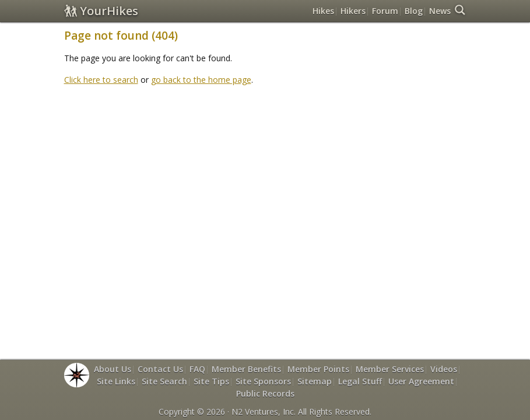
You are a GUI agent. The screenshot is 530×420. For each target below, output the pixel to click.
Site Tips (211, 381)
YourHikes (101, 11)
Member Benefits (246, 369)
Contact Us (160, 369)
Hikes (323, 11)
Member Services (390, 369)
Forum (385, 11)
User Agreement (421, 381)
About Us (113, 369)
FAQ (197, 369)
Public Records (265, 393)
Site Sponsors (263, 381)
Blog (414, 11)
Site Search (164, 381)
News (440, 11)
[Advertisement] (276, 121)
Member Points (318, 369)
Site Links (116, 381)
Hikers (353, 11)
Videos (444, 369)
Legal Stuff (360, 381)
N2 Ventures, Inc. (264, 412)
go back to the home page (201, 80)
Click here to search (101, 80)
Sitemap (315, 381)
